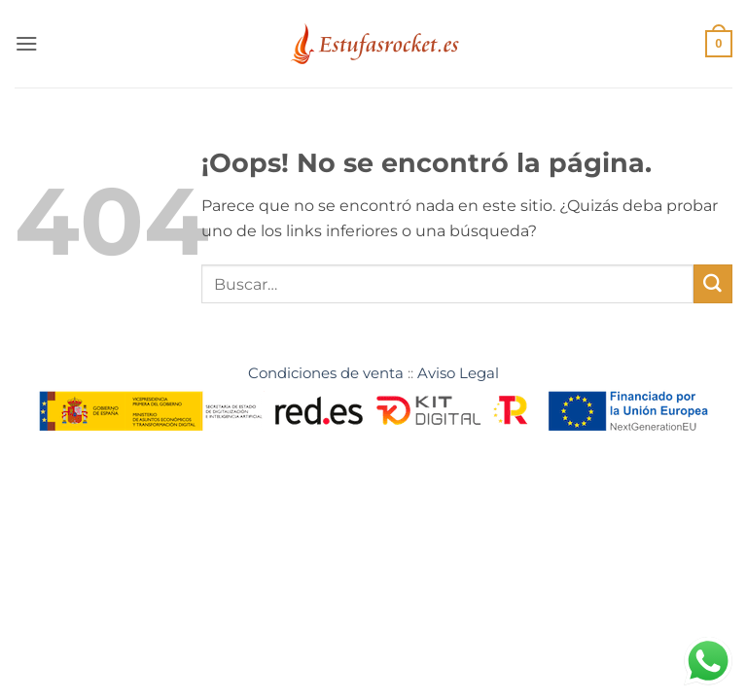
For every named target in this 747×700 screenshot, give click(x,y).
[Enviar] (713, 284)
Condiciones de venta (326, 373)
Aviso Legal (458, 373)
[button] (27, 43)
